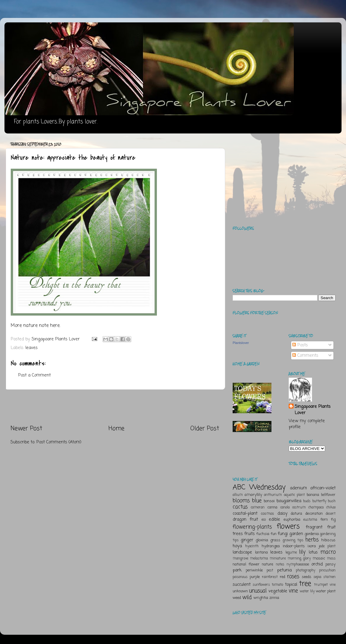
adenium (298, 488)
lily (302, 552)
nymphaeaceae (298, 565)
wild (247, 597)
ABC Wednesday (259, 487)
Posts (300, 345)
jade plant (327, 546)
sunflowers (261, 585)
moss (331, 559)
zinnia (274, 598)
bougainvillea (289, 501)
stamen (329, 577)
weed (237, 598)
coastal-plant (245, 514)
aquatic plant (294, 495)
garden (296, 534)
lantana (261, 552)
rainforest (270, 577)
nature (268, 564)
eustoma (310, 520)
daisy (282, 514)
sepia (317, 577)
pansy (330, 564)
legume (291, 553)
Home (116, 429)
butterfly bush (324, 501)
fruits (250, 534)
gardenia (312, 534)
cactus (240, 507)
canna (272, 507)
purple (255, 577)
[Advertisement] (115, 407)
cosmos (267, 514)
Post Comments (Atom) (59, 442)
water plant (326, 591)
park (237, 570)
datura (296, 514)
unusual (258, 591)
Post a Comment (34, 375)
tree (305, 584)
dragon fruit (245, 519)
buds (307, 501)
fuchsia (263, 534)
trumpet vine (325, 585)
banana (313, 495)
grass (275, 540)
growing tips (293, 540)
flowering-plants (252, 527)
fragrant (314, 527)
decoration (314, 514)
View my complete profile (307, 424)
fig (333, 520)
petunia (284, 570)
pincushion (327, 571)
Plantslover (241, 343)
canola (285, 508)
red (282, 577)
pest (270, 571)
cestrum (299, 508)
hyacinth (252, 546)
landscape (242, 552)
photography (306, 571)
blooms (241, 501)
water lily (307, 591)
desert (331, 514)
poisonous (240, 577)
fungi (283, 534)
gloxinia (262, 540)
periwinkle (254, 570)
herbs (312, 540)
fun (274, 534)
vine (293, 591)
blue (257, 501)
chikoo (331, 508)
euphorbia (292, 520)
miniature (278, 559)
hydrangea (271, 546)
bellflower (328, 495)
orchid (317, 564)
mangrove (240, 559)
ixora (312, 546)
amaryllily (253, 495)
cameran (258, 508)
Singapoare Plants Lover (313, 410)
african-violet (323, 488)
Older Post (205, 429)
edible (274, 519)
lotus (313, 552)
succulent (242, 585)
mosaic (319, 558)
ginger (247, 540)
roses (293, 577)
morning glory (299, 559)
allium (238, 495)
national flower (246, 564)
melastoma (259, 559)
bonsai (269, 501)
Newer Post (26, 429)
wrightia (261, 598)
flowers (288, 527)
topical (291, 585)
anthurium (273, 495)
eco (264, 520)
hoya (237, 546)
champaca (316, 508)
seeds (307, 577)
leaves (31, 348)
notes (280, 565)
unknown (240, 591)
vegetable (278, 591)
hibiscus (328, 540)
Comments (305, 356)
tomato (277, 585)
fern (324, 520)
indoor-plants (294, 546)
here (55, 326)
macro (328, 552)
